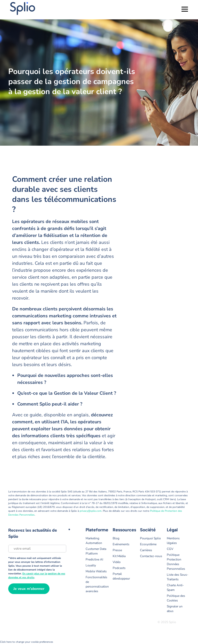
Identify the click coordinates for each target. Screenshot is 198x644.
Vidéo (117, 562)
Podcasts (119, 568)
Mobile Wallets (96, 571)
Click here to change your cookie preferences (27, 642)
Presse (117, 550)
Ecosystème (148, 544)
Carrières (146, 550)
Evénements (121, 544)
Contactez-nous (151, 556)
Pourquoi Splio (150, 538)
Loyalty (91, 565)
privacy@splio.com (91, 511)
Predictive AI (94, 559)
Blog (116, 538)
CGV (170, 549)
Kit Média (119, 556)
